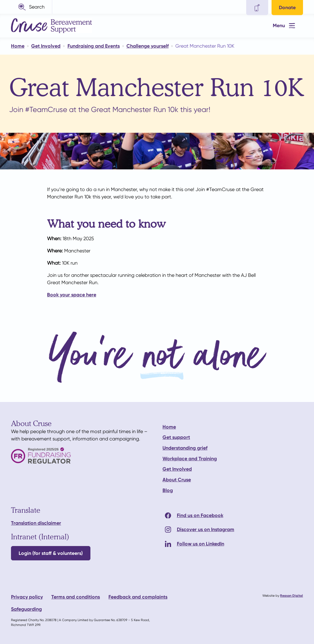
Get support (176, 437)
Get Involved (177, 469)
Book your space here (72, 295)
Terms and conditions (76, 597)
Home (169, 427)
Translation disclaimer (36, 523)
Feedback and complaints (138, 597)
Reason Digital (292, 596)
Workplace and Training (190, 459)
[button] (32, 7)
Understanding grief (185, 448)
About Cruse (177, 480)
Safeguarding (26, 609)
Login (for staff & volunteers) (51, 553)
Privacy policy (27, 597)
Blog (168, 490)
